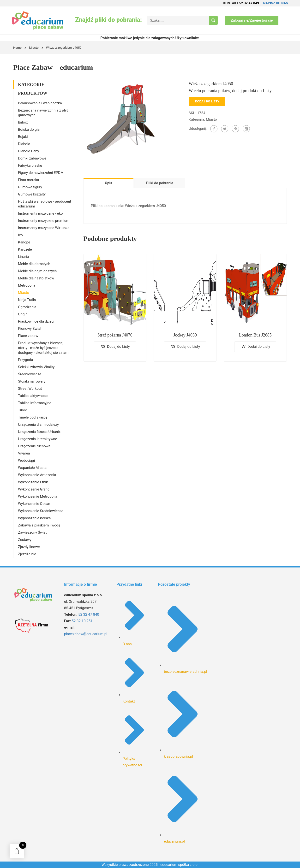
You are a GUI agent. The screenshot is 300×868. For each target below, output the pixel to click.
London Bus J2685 (255, 335)
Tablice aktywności (33, 396)
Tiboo (23, 410)
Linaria (23, 257)
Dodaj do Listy (207, 101)
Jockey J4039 (185, 335)
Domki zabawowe (32, 158)
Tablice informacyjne (35, 403)
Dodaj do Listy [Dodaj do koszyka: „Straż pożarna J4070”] (118, 347)
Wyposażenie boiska (34, 518)
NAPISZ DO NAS (276, 3)
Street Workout (30, 389)
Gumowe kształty (32, 194)
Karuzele (25, 249)
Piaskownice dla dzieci (36, 321)
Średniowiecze (30, 374)
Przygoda (26, 360)
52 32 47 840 (89, 614)
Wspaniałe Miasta (32, 468)
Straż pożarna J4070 (115, 335)
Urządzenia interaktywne (38, 439)
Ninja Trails (27, 300)
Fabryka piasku (30, 165)
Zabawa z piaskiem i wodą (39, 525)
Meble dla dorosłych (34, 264)
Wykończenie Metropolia (38, 496)
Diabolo (24, 144)
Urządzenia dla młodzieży (38, 425)
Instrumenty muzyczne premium (44, 221)
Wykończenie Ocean (34, 504)
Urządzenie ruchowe (34, 446)
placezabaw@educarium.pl (86, 634)
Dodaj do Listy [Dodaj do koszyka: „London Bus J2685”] (259, 347)
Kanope (24, 242)
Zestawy (25, 540)
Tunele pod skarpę (33, 417)
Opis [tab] (108, 183)
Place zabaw (28, 336)
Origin (23, 314)
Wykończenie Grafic (34, 489)
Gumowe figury (30, 187)
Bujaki (23, 137)
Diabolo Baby (29, 151)
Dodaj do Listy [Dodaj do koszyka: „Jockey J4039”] (189, 347)
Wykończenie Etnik (33, 482)
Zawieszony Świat (32, 532)
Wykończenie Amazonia (37, 475)
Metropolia (27, 285)
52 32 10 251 (82, 621)
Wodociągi (26, 461)
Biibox (23, 122)
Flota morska (29, 180)
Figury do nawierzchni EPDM (41, 173)
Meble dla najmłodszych (37, 271)
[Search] (213, 20)
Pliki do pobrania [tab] (160, 183)
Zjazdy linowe (29, 547)
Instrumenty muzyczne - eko (40, 213)
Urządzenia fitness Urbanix (39, 432)
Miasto (34, 48)
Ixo (20, 235)
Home (17, 48)
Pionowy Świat (30, 329)
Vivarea (24, 453)
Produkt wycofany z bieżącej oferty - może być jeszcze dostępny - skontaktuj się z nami (44, 348)
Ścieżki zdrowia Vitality (36, 367)
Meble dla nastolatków (36, 278)
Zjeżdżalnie (27, 554)
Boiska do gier (29, 130)
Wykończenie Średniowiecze (41, 511)
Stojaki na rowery (32, 381)
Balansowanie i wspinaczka (40, 103)
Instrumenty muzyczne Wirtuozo (44, 228)
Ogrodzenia (27, 307)
